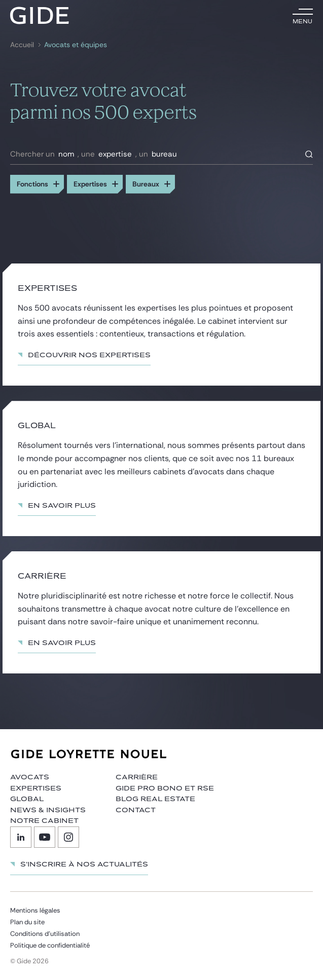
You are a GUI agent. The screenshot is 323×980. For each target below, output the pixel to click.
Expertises (36, 788)
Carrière (137, 777)
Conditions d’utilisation (45, 934)
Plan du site (27, 922)
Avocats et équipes (76, 45)
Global (27, 799)
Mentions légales (35, 910)
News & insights (48, 810)
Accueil (22, 45)
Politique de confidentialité (50, 945)
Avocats (30, 777)
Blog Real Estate (155, 799)
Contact (136, 810)
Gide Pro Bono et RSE (165, 788)
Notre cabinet (44, 821)
